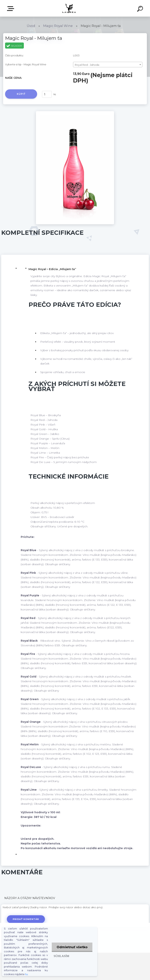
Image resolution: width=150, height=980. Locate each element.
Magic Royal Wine (58, 26)
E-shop (11, 9)
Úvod (31, 26)
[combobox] (108, 65)
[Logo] (69, 8)
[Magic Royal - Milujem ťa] (75, 113)
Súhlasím (62, 956)
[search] (141, 9)
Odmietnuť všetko (72, 947)
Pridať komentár (26, 919)
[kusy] (47, 94)
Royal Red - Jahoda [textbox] (87, 65)
